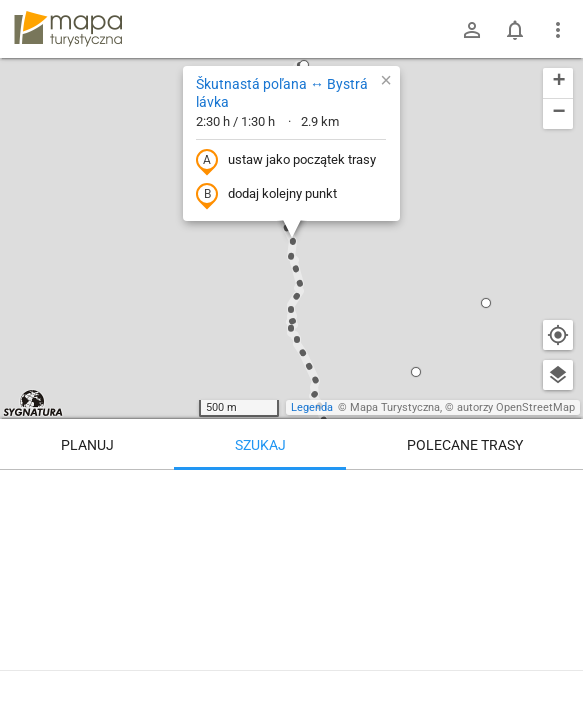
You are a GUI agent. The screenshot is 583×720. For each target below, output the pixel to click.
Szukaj (260, 445)
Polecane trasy (465, 445)
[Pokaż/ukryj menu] (558, 30)
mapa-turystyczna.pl (68, 29)
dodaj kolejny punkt (266, 195)
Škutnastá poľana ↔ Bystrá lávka (282, 93)
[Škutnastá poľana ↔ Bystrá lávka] (291, 590)
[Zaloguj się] (472, 30)
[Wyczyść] (558, 492)
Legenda (312, 407)
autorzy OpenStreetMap (516, 407)
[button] (486, 303)
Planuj (87, 445)
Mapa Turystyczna (395, 407)
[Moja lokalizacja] (558, 335)
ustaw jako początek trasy (286, 161)
